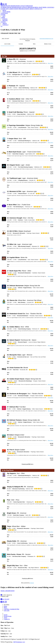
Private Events (8, 616)
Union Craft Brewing (24, 88)
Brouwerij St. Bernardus (19, 233)
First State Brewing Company (25, 167)
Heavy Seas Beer (21, 114)
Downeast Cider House (18, 101)
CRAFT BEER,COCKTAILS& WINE (6, 13)
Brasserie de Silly (22, 568)
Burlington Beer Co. (17, 75)
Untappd (32, 583)
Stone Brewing (22, 61)
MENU (36, 7)
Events (6, 615)
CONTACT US (38, 9)
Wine (34, 44)
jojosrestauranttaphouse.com (46, 39)
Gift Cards (7, 611)
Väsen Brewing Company (24, 329)
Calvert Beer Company (18, 154)
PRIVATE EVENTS (24, 9)
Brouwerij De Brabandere (24, 273)
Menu (5, 608)
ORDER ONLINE (5, 6)
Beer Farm (16, 370)
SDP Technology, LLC (19, 642)
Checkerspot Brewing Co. (25, 141)
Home (5, 606)
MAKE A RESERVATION (8, 591)
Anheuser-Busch (22, 194)
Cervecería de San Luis (23, 357)
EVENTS (16, 9)
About (5, 618)
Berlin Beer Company (19, 515)
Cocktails (21, 44)
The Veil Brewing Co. (19, 207)
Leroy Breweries (22, 127)
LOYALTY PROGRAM (26, 6)
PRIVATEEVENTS (4, 21)
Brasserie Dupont (22, 342)
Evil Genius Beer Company (19, 556)
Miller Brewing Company (24, 246)
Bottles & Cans (48, 44)
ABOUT (32, 9)
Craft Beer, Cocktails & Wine (12, 609)
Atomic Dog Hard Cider (19, 502)
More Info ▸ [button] (50, 63)
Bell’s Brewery (22, 302)
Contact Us (7, 619)
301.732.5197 (5, 599)
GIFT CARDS (9, 9)
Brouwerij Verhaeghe (23, 396)
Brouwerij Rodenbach (23, 316)
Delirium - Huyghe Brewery (25, 288)
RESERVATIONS (15, 6)
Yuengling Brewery (23, 180)
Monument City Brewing (18, 489)
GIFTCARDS (3, 17)
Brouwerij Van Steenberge (25, 381)
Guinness (21, 220)
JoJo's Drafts (7, 44)
